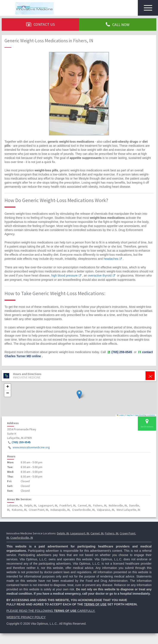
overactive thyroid (100, 275)
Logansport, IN (80, 533)
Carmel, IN (97, 533)
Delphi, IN (63, 533)
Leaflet (120, 415)
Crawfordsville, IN (22, 538)
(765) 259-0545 (21, 442)
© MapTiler (129, 415)
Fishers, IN (112, 533)
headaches (111, 259)
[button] (79, 394)
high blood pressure (64, 275)
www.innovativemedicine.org (31, 447)
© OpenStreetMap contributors (144, 415)
